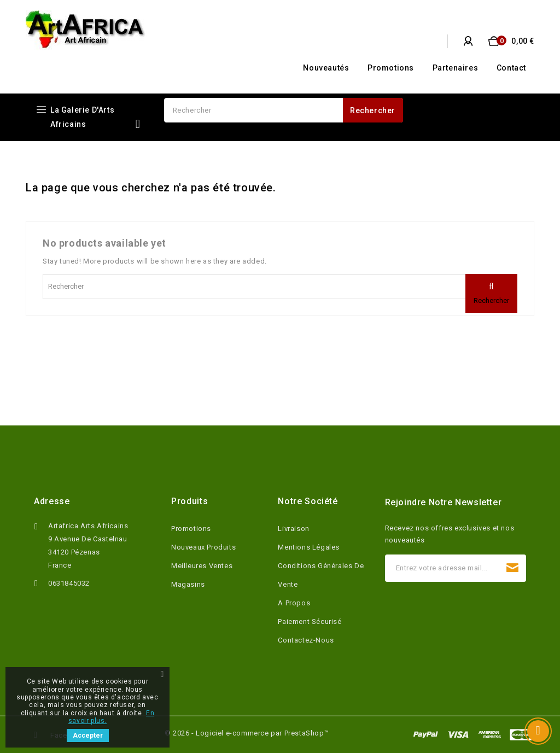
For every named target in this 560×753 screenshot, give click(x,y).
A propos (294, 603)
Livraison (293, 529)
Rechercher (373, 110)
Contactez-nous (306, 640)
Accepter (88, 736)
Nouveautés (326, 68)
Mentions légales (309, 547)
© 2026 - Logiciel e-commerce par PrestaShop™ (247, 733)
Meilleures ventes (202, 566)
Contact (511, 68)
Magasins (188, 584)
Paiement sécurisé (310, 621)
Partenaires (456, 68)
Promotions (391, 68)
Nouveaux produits (203, 547)
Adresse (52, 501)
